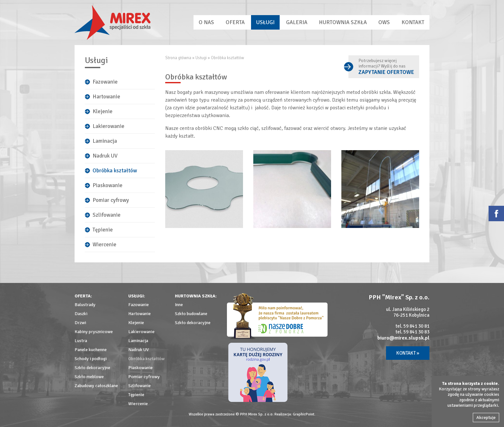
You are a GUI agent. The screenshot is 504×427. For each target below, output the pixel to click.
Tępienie (103, 230)
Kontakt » (408, 353)
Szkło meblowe (89, 377)
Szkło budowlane (191, 314)
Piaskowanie (108, 185)
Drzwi (80, 323)
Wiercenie (104, 245)
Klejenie (103, 111)
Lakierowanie (108, 126)
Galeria (297, 22)
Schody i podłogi (91, 359)
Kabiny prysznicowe (94, 332)
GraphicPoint (304, 414)
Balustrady (85, 305)
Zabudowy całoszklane (96, 386)
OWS (384, 22)
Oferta (235, 22)
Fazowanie (105, 82)
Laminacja (105, 141)
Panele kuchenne (91, 350)
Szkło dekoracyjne (92, 368)
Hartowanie (106, 97)
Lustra (81, 341)
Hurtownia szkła (343, 22)
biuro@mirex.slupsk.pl (403, 338)
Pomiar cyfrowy (111, 200)
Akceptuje (486, 418)
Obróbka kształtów (115, 171)
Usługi (265, 22)
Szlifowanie (107, 215)
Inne (179, 305)
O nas (206, 22)
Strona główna (178, 58)
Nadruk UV (105, 156)
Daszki (81, 314)
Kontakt (413, 22)
